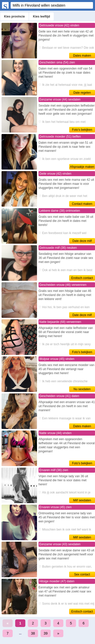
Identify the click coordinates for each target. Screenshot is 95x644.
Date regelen (82, 93)
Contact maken (82, 204)
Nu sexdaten (82, 389)
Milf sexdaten (82, 500)
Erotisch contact (82, 278)
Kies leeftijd (41, 16)
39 (46, 633)
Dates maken (82, 56)
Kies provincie (14, 16)
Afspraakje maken (82, 167)
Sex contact (82, 574)
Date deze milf (82, 241)
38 (33, 633)
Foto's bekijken (82, 130)
